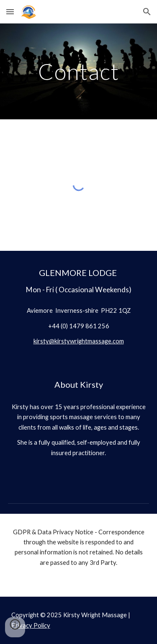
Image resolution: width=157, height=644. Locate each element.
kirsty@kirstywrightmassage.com (79, 341)
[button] (10, 12)
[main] (79, 71)
